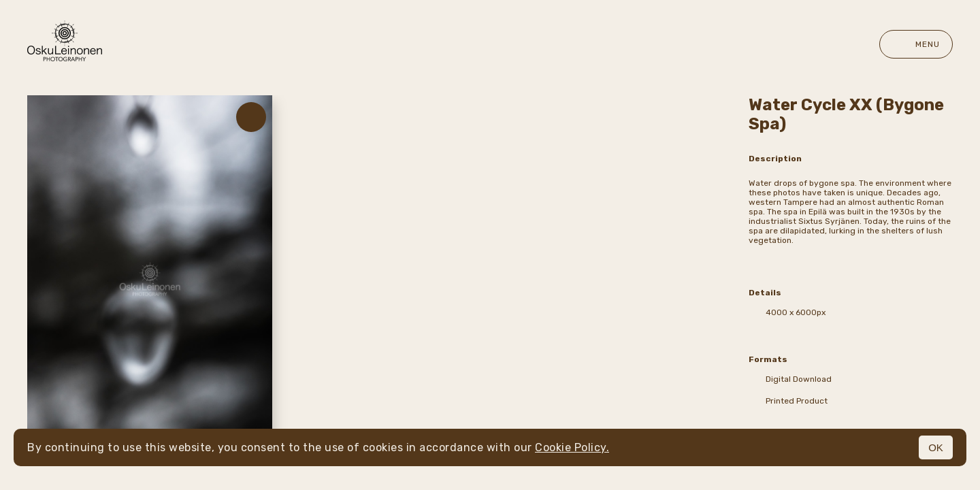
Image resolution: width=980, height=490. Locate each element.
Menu (916, 44)
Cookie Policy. (572, 447)
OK (936, 447)
